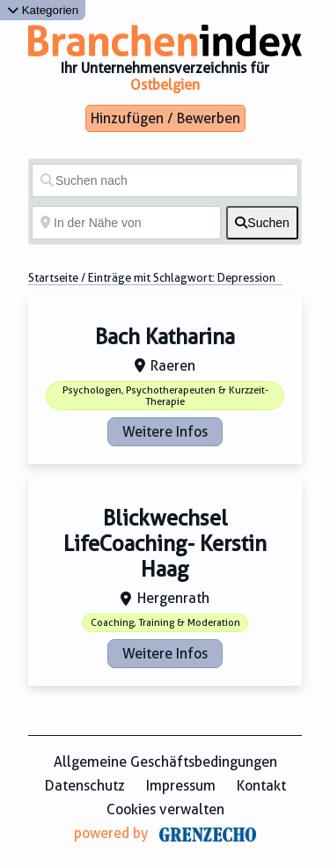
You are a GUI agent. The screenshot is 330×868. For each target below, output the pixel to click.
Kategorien (43, 10)
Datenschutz (85, 786)
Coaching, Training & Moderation (165, 623)
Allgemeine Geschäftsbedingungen (165, 762)
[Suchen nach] (165, 180)
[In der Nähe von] (126, 223)
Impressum (181, 786)
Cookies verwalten (165, 809)
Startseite (53, 278)
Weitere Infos (165, 432)
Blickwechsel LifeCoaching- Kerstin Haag (165, 544)
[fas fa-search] (262, 223)
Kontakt (261, 786)
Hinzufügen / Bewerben (165, 118)
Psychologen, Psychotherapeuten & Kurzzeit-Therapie (165, 396)
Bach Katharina (165, 337)
